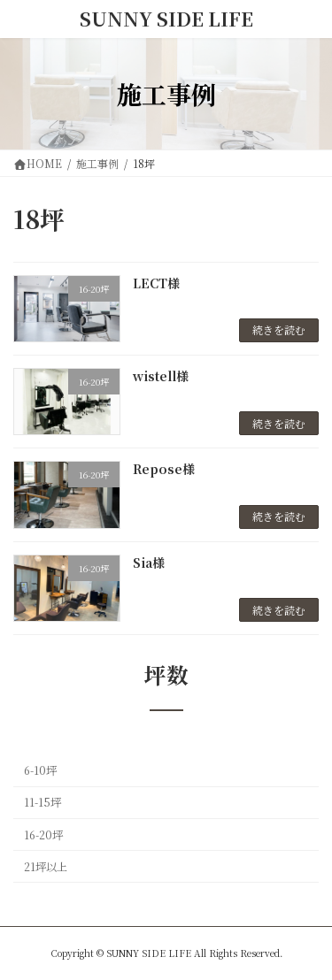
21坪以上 (46, 867)
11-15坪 (42, 803)
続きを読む (279, 329)
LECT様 (156, 283)
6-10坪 (40, 770)
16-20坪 (43, 835)
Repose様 (164, 469)
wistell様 (161, 376)
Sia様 (149, 563)
